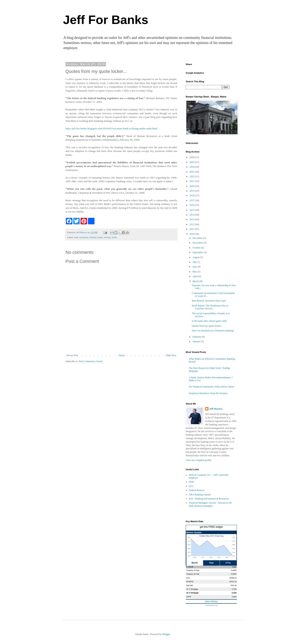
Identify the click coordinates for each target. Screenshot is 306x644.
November (198, 243)
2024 (192, 167)
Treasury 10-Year (193, 570)
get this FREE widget (211, 527)
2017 (192, 200)
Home (122, 355)
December (198, 238)
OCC (191, 486)
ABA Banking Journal (200, 495)
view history (211, 601)
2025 (192, 162)
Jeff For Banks (106, 20)
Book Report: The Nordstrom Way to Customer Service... (210, 307)
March (196, 281)
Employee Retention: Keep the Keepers (208, 393)
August (196, 257)
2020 (192, 186)
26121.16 (233, 582)
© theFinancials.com (211, 605)
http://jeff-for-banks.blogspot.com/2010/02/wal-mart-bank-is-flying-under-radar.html (111, 128)
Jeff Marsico (216, 409)
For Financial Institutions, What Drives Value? (212, 387)
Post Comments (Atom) (91, 361)
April (195, 276)
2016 (192, 205)
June (195, 267)
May (195, 272)
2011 (192, 229)
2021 (192, 181)
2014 (192, 215)
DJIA (188, 578)
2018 (192, 195)
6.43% (234, 593)
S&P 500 (190, 585)
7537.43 (233, 585)
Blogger (166, 634)
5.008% (234, 574)
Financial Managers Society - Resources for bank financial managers (210, 504)
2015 (192, 210)
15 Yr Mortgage (192, 589)
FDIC (192, 482)
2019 (192, 191)
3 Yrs (228, 563)
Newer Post (72, 355)
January (197, 341)
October (197, 248)
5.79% (234, 589)
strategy (107, 237)
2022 (192, 176)
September (198, 252)
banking (93, 237)
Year (211, 563)
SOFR (189, 597)
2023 (192, 172)
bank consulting (81, 237)
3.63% (234, 597)
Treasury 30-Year (193, 574)
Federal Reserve (197, 490)
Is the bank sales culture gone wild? (209, 321)
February (197, 337)
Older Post (171, 355)
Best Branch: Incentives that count (209, 301)
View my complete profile (199, 460)
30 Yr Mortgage (192, 593)
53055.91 (233, 578)
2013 (192, 219)
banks (100, 237)
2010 (192, 234)
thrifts (114, 237)
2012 (192, 224)
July (195, 262)
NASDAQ (190, 582)
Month (195, 563)
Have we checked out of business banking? (213, 331)
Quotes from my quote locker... (207, 326)
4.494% (234, 570)
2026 (192, 157)
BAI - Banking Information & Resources (209, 499)
